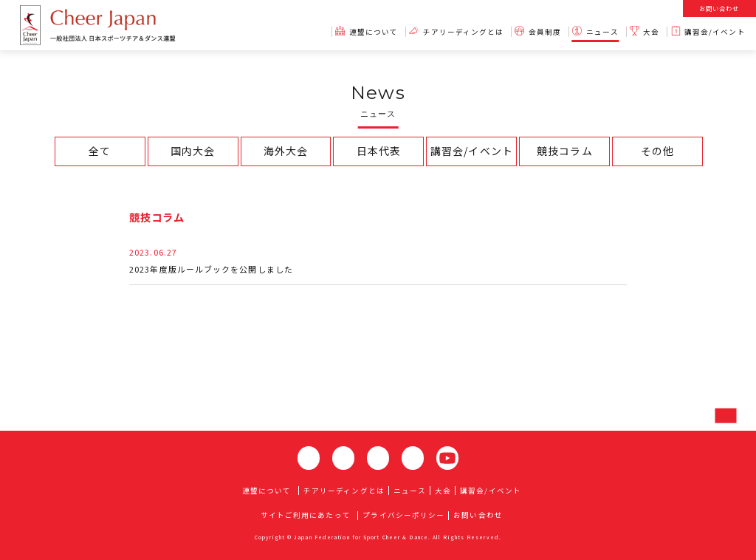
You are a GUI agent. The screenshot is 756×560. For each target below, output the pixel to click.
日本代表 (379, 151)
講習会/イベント (472, 151)
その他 (657, 151)
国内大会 (193, 151)
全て (100, 151)
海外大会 (286, 151)
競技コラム (564, 151)
